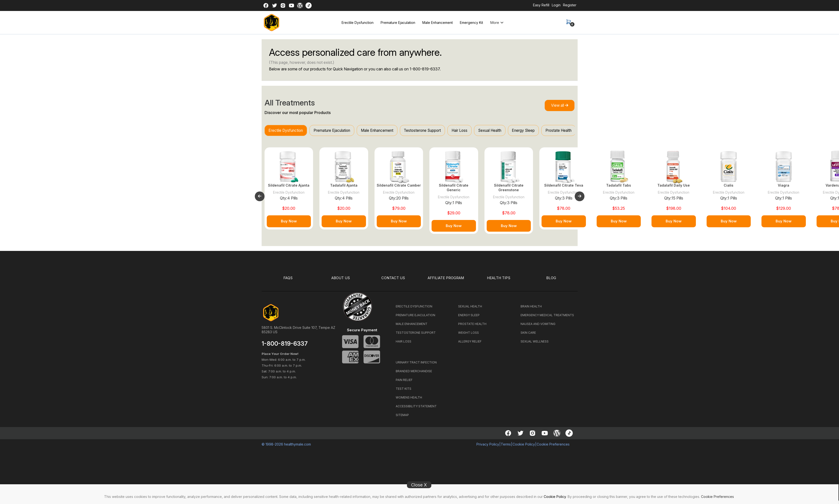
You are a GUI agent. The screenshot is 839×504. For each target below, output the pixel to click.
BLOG (551, 281)
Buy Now (289, 224)
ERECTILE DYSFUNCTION (414, 309)
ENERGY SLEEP (469, 318)
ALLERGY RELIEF (470, 344)
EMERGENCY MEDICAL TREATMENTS (547, 318)
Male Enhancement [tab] (386, 131)
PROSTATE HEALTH (472, 326)
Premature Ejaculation (398, 23)
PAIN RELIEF (404, 382)
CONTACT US (393, 281)
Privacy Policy (488, 447)
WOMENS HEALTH (409, 400)
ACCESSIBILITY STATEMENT (416, 409)
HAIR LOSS (404, 344)
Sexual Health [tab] (509, 131)
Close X (419, 485)
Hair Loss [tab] (475, 131)
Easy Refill (541, 5)
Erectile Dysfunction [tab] (287, 131)
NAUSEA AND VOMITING (538, 326)
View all (558, 106)
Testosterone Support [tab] (435, 131)
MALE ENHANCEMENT (412, 326)
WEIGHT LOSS (469, 335)
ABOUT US (341, 281)
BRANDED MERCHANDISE (414, 374)
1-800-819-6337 (425, 69)
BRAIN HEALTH (531, 309)
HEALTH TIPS (499, 281)
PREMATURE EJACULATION (415, 318)
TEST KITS (404, 391)
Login (556, 5)
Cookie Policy (555, 497)
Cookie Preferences (717, 497)
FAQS (288, 281)
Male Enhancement (438, 23)
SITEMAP (402, 417)
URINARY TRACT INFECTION (416, 365)
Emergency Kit (471, 23)
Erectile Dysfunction (358, 23)
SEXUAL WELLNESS (535, 344)
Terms (506, 447)
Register (570, 5)
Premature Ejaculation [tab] (337, 131)
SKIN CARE (528, 335)
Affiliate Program (446, 281)
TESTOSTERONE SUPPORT (416, 335)
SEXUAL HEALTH (470, 309)
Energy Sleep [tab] (545, 131)
